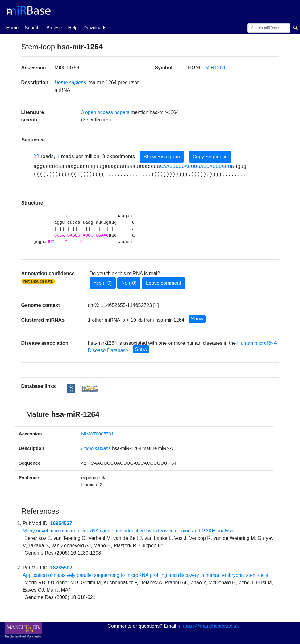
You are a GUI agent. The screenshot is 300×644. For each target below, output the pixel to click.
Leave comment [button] (164, 283)
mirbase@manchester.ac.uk (208, 626)
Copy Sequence (210, 157)
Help (73, 28)
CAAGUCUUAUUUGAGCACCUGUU (196, 167)
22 (37, 156)
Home (12, 27)
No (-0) (129, 283)
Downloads (95, 28)
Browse (54, 28)
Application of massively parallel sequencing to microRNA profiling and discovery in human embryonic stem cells (146, 575)
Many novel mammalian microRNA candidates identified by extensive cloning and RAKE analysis (129, 531)
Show (197, 319)
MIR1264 (215, 68)
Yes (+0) (103, 283)
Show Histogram (162, 157)
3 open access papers (105, 112)
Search (32, 28)
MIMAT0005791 (98, 434)
